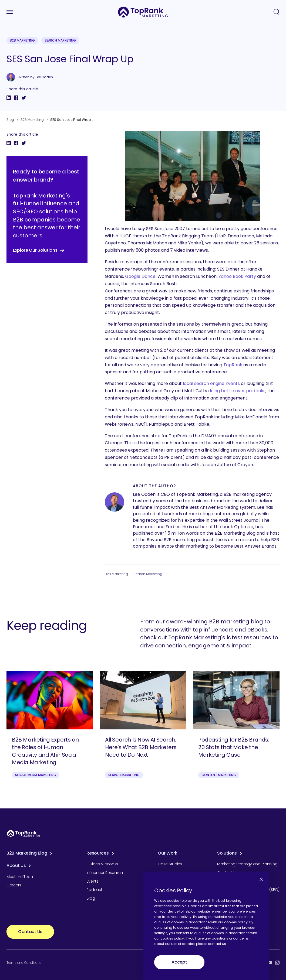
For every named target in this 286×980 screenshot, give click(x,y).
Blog (10, 120)
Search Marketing (60, 40)
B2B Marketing (22, 40)
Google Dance (140, 276)
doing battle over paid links (237, 391)
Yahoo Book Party (237, 276)
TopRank (233, 365)
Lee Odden (44, 77)
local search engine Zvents (211, 383)
